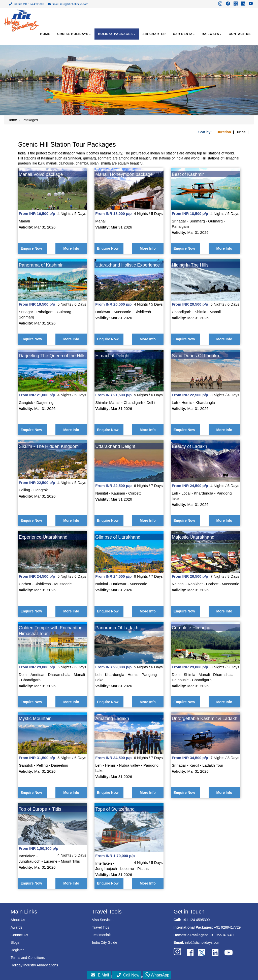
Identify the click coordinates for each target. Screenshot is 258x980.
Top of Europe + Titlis (40, 809)
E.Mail (100, 975)
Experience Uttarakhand (43, 537)
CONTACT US (240, 34)
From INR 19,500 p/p (37, 304)
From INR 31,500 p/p (37, 758)
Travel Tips (101, 927)
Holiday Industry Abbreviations (34, 965)
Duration (224, 132)
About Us (18, 920)
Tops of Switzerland (115, 809)
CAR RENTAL (184, 34)
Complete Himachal (192, 628)
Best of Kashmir (188, 174)
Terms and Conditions (28, 958)
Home (12, 120)
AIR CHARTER (154, 34)
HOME (45, 34)
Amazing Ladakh (112, 718)
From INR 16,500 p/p (37, 214)
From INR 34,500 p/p (113, 758)
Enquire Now (31, 248)
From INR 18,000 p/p (113, 214)
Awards (16, 927)
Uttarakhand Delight (115, 446)
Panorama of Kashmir (41, 265)
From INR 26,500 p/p (190, 576)
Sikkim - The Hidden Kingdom (49, 446)
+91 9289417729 (228, 927)
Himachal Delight (112, 356)
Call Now (128, 975)
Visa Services (103, 920)
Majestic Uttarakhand (193, 537)
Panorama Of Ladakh (117, 628)
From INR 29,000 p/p (37, 667)
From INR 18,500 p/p (190, 214)
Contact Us (19, 935)
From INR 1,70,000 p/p (115, 856)
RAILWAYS (212, 34)
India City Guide (105, 942)
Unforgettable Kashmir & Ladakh (205, 718)
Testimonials (102, 935)
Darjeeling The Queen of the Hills (52, 356)
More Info (71, 248)
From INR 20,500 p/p (113, 304)
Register (17, 950)
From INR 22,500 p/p (190, 395)
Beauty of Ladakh (189, 446)
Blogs (15, 942)
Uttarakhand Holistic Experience (127, 265)
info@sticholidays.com (203, 942)
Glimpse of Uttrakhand (118, 537)
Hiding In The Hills (190, 265)
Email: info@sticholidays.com (68, 4)
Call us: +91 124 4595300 (26, 4)
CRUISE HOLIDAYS (74, 34)
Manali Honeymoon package (124, 174)
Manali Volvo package (41, 174)
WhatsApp (157, 975)
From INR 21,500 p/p (113, 395)
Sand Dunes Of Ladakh (195, 356)
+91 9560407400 (222, 935)
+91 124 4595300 (196, 920)
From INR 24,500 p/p (190, 486)
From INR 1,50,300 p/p (38, 848)
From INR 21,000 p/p (37, 395)
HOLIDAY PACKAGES (117, 34)
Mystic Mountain (35, 718)
